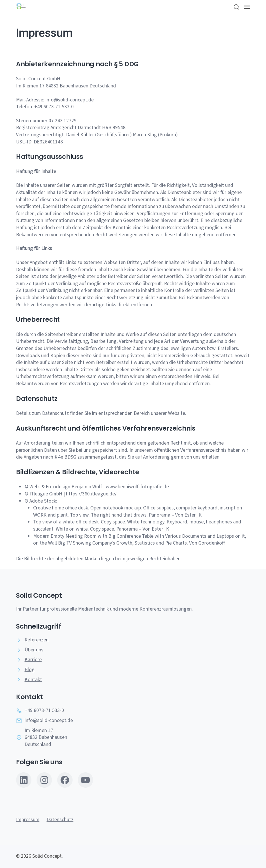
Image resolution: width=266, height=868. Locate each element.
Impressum (28, 820)
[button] (236, 7)
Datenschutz (60, 820)
